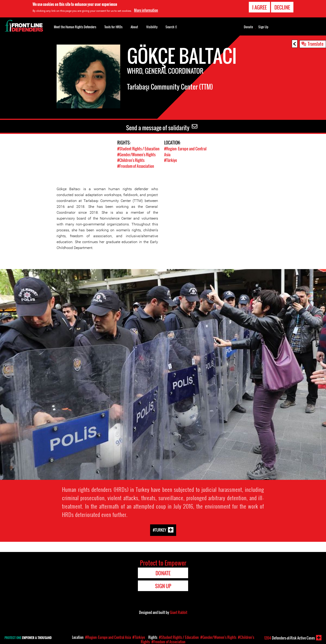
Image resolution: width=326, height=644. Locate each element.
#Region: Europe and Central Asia (108, 637)
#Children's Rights (131, 160)
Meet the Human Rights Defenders (75, 27)
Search (171, 26)
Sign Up (263, 27)
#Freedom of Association (136, 166)
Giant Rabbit (179, 612)
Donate (248, 27)
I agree (259, 7)
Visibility (152, 27)
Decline (282, 7)
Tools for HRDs (113, 27)
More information (146, 10)
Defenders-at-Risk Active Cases (290, 638)
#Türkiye (171, 160)
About (134, 27)
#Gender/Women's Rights (136, 154)
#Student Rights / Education (138, 149)
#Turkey (159, 529)
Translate (316, 44)
